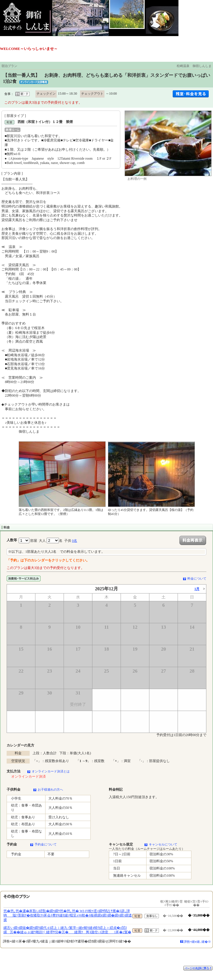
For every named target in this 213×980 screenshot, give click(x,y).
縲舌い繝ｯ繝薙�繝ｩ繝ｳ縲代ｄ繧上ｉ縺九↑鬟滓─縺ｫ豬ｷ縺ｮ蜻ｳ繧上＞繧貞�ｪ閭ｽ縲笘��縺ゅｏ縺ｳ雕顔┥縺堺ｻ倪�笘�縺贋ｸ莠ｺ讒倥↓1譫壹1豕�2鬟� (67, 930)
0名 (75, 541)
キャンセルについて (163, 844)
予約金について (46, 844)
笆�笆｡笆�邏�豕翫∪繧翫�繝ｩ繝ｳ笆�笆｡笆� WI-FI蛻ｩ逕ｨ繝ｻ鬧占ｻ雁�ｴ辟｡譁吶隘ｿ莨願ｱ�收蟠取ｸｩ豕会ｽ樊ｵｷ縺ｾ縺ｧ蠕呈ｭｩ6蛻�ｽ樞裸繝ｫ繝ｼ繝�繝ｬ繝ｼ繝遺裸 (68, 915)
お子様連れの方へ (50, 789)
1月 (197, 589)
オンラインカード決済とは (51, 771)
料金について (197, 578)
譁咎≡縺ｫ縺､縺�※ (197, 942)
